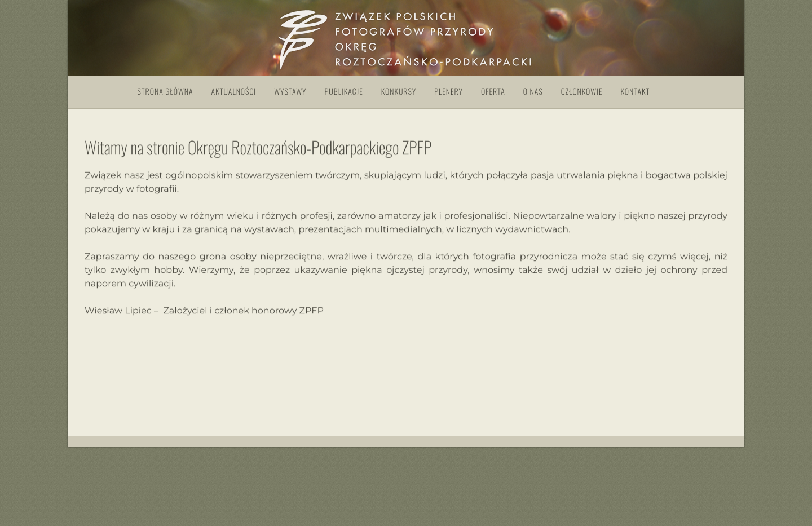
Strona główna (166, 92)
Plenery (449, 92)
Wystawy (290, 92)
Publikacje (344, 92)
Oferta (493, 92)
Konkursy (399, 92)
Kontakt (636, 92)
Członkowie (582, 92)
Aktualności (234, 92)
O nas (533, 92)
